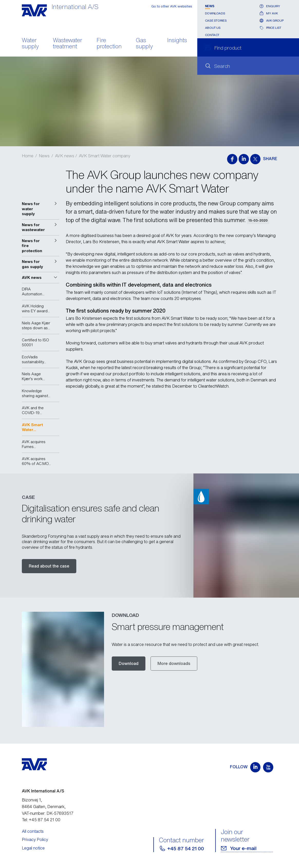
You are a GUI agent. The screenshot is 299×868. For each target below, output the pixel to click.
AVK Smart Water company (105, 156)
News (210, 6)
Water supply (30, 44)
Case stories (216, 20)
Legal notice (33, 848)
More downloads (174, 663)
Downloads (215, 13)
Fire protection (109, 44)
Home (28, 156)
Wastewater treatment (68, 44)
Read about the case (49, 566)
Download (129, 663)
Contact (212, 35)
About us (213, 28)
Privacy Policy (35, 839)
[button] (41, 209)
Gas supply (144, 44)
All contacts (33, 831)
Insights (177, 41)
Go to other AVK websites (172, 6)
